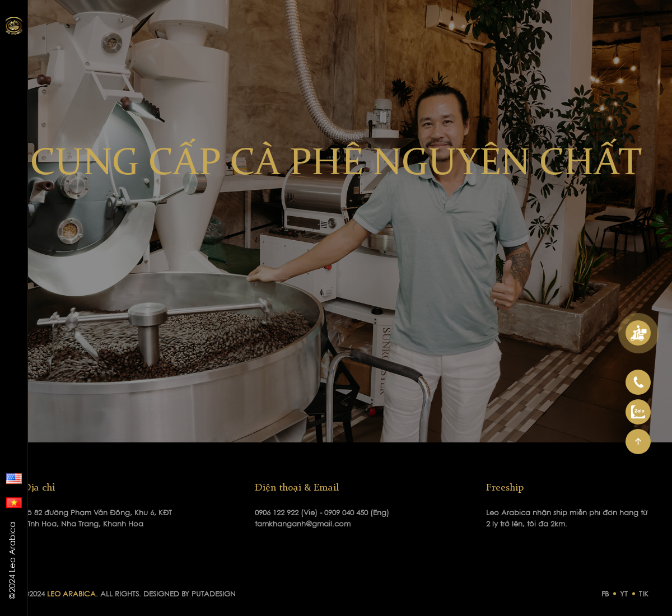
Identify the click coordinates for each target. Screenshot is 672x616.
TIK (644, 594)
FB (605, 594)
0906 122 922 (278, 513)
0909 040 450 (347, 513)
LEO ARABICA (71, 594)
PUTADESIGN (214, 594)
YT (624, 594)
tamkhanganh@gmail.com (303, 524)
